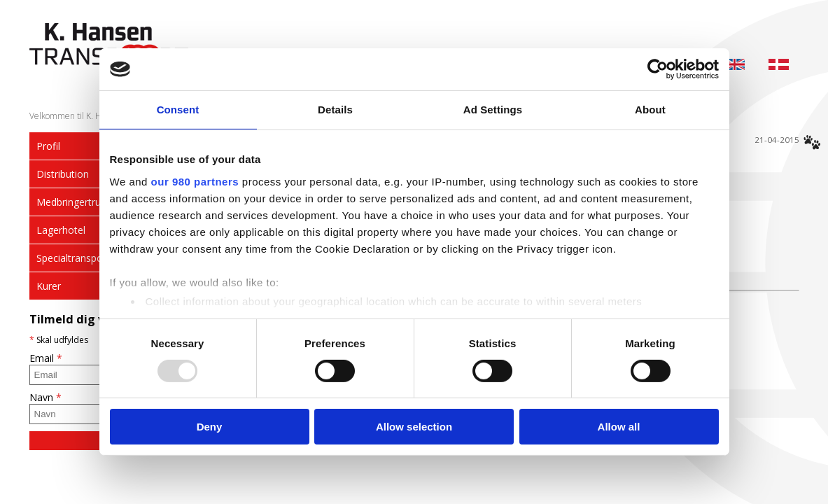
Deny (210, 427)
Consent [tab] (178, 110)
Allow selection (414, 427)
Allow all (619, 427)
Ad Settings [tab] (493, 110)
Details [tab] (335, 110)
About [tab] (650, 110)
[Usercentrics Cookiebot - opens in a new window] (658, 69)
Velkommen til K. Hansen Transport (96, 116)
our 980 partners (195, 181)
